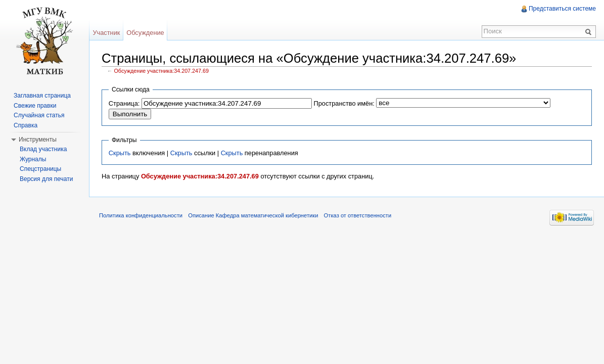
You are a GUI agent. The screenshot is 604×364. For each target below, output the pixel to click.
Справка (26, 125)
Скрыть (120, 153)
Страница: (124, 103)
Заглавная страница (42, 96)
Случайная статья (39, 115)
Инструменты (38, 140)
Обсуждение (145, 33)
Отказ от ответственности (358, 215)
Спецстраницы (40, 169)
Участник (106, 33)
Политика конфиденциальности (141, 215)
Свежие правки (35, 106)
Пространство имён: (344, 103)
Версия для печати (46, 179)
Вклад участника (43, 149)
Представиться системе (562, 9)
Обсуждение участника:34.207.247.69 (161, 71)
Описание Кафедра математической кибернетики (253, 215)
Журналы (33, 159)
